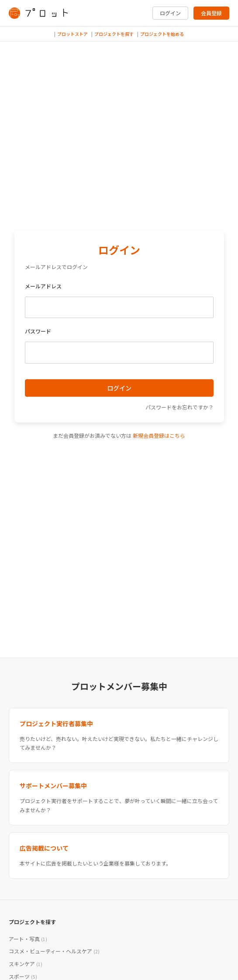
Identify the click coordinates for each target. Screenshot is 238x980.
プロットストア (72, 34)
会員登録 (211, 13)
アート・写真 (28, 939)
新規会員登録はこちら (159, 435)
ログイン (170, 13)
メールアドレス (43, 286)
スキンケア (26, 964)
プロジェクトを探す (114, 34)
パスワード (38, 331)
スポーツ (23, 976)
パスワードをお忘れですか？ (179, 407)
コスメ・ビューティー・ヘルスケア (54, 951)
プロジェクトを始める (162, 34)
